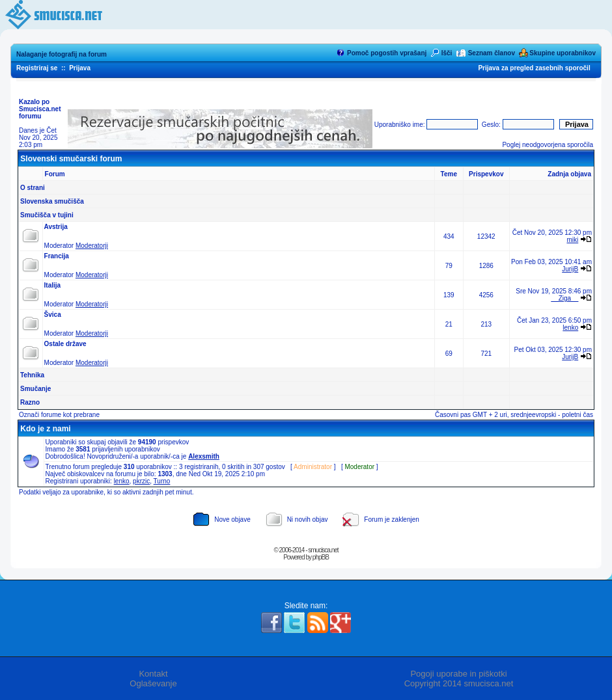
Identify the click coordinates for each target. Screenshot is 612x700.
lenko (570, 328)
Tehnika (32, 375)
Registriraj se (37, 68)
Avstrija (56, 227)
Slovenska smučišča (52, 201)
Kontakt (153, 674)
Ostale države (65, 344)
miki (572, 240)
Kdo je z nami (45, 429)
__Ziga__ (565, 298)
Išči (447, 53)
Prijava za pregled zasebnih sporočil (534, 68)
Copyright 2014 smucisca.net (459, 683)
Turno (162, 481)
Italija (53, 285)
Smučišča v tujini (47, 215)
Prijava (80, 68)
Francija (57, 256)
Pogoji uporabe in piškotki (458, 674)
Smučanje (35, 389)
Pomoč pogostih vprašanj (387, 53)
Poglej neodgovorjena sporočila (548, 145)
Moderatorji (92, 246)
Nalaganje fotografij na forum (62, 54)
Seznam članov (492, 53)
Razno (30, 402)
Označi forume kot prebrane (59, 415)
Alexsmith (204, 456)
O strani (33, 188)
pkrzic (141, 481)
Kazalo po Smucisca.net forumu (40, 109)
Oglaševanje (153, 683)
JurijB (570, 269)
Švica (53, 315)
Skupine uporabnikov (563, 53)
